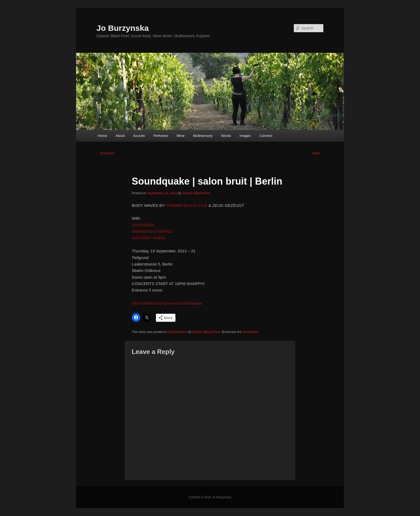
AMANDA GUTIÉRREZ (152, 231)
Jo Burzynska (123, 28)
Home (102, 136)
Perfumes (161, 136)
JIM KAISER (143, 225)
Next (318, 153)
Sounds (139, 136)
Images (245, 136)
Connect (266, 136)
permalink (250, 332)
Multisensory (203, 136)
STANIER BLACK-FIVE (187, 205)
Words (226, 136)
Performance (177, 332)
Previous (105, 153)
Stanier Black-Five (196, 193)
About (120, 136)
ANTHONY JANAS (149, 238)
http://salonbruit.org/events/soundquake (167, 303)
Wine (181, 136)
